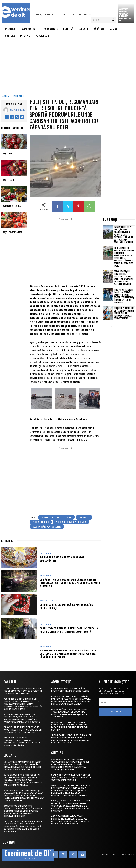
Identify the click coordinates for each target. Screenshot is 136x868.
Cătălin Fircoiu (18, 110)
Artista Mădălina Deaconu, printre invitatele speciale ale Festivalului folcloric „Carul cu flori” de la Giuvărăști (70, 820)
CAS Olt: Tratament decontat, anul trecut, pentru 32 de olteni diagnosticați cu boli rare (23, 730)
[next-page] (111, 327)
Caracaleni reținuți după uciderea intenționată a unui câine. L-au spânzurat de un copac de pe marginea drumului (124, 278)
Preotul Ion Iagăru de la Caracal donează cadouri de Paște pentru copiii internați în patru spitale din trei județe (124, 296)
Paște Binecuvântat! (13, 232)
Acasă (6, 96)
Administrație (48, 601)
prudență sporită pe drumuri (71, 522)
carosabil (84, 517)
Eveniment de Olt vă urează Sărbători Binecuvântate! (62, 559)
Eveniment (19, 96)
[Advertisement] (68, 66)
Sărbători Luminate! (13, 206)
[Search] (113, 20)
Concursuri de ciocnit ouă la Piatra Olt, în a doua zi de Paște (67, 606)
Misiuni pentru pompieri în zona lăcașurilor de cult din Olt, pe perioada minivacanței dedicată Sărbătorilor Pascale (68, 654)
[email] (116, 702)
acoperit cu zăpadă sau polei (56, 517)
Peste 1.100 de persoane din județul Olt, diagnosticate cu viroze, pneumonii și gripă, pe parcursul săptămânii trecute (22, 718)
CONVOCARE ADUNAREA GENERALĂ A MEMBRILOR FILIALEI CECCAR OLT (125, 15)
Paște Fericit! (10, 153)
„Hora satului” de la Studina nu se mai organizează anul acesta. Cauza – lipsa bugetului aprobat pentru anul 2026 (71, 739)
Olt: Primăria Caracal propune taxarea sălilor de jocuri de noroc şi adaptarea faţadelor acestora (69, 713)
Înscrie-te (116, 712)
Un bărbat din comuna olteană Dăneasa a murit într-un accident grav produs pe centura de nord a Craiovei (70, 583)
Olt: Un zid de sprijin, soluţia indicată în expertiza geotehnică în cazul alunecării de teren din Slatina (70, 726)
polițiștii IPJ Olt (41, 522)
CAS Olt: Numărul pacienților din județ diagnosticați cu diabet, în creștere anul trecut (23, 691)
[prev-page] (105, 327)
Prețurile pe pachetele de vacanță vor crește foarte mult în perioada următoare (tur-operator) (124, 313)
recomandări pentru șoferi (47, 527)
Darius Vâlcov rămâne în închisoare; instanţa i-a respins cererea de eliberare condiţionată (69, 630)
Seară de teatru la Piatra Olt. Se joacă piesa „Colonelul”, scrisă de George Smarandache (71, 778)
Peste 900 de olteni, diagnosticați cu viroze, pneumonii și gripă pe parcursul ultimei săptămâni (22, 741)
